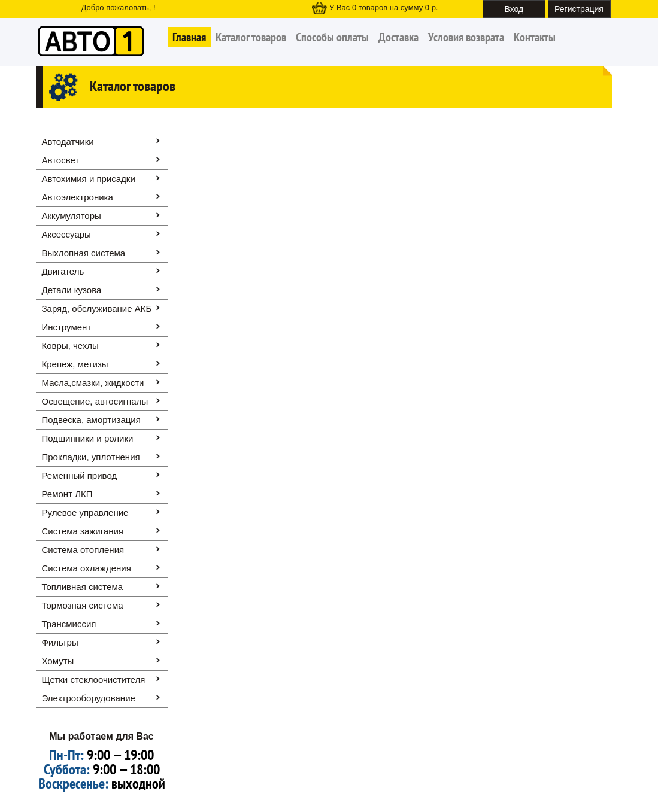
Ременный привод (80, 475)
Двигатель (63, 271)
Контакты (535, 37)
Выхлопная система (84, 253)
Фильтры (60, 642)
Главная (189, 37)
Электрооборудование (89, 698)
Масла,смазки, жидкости (93, 383)
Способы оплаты (332, 37)
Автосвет (61, 160)
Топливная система (83, 587)
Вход (514, 9)
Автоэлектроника (78, 197)
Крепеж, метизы (75, 364)
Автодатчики (68, 142)
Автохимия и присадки (89, 179)
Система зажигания (83, 531)
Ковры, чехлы (70, 346)
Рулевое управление (85, 513)
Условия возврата (466, 37)
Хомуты (58, 661)
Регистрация (579, 9)
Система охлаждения (87, 568)
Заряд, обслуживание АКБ (97, 308)
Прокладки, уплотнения (91, 457)
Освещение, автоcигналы (95, 401)
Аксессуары (66, 234)
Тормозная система (83, 605)
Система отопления (83, 550)
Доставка (398, 37)
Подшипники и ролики (88, 438)
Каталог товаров (251, 37)
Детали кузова (72, 290)
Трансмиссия (69, 624)
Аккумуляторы (72, 216)
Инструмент (67, 327)
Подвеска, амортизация (91, 420)
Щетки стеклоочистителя (94, 679)
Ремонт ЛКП (67, 494)
